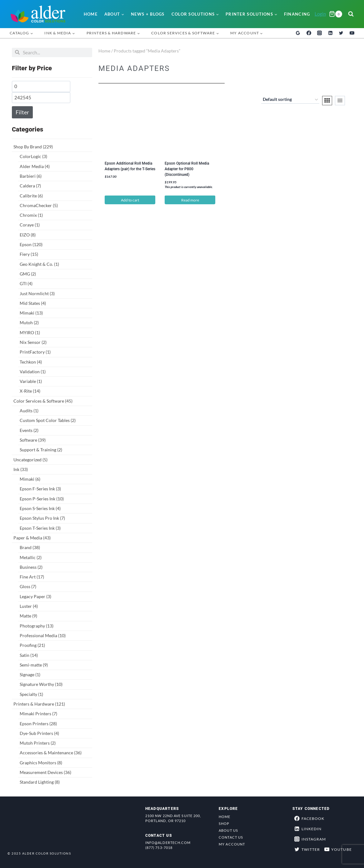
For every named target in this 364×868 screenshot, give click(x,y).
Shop (224, 823)
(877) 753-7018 (159, 848)
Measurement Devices (45, 772)
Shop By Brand (33, 147)
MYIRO (30, 332)
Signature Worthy (41, 684)
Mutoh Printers (38, 743)
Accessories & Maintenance (51, 753)
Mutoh (29, 322)
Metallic (31, 557)
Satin (29, 655)
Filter (22, 112)
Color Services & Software (43, 401)
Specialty (31, 694)
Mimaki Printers (38, 714)
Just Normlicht (37, 293)
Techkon (31, 362)
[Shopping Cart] (336, 14)
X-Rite (30, 391)
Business (31, 567)
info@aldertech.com (168, 843)
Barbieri (31, 176)
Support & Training (41, 450)
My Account (232, 844)
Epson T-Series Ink (40, 528)
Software (33, 440)
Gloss (28, 586)
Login (320, 14)
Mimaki (31, 313)
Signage (30, 675)
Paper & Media (32, 538)
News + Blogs (148, 14)
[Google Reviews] (298, 33)
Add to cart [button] (130, 200)
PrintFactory (35, 352)
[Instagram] (320, 33)
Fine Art (32, 577)
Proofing (32, 645)
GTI (26, 283)
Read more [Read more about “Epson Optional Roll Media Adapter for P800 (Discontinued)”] (190, 200)
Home (91, 14)
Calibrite (31, 196)
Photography (37, 626)
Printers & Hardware (39, 704)
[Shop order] (290, 100)
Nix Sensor (33, 342)
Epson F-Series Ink (40, 489)
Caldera (30, 186)
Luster (29, 606)
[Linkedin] (330, 33)
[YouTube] (352, 33)
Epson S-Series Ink (40, 508)
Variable (31, 381)
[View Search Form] (351, 14)
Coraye (30, 225)
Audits (29, 411)
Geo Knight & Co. (39, 264)
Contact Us (231, 837)
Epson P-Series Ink (42, 499)
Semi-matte (34, 665)
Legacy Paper (35, 596)
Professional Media (43, 635)
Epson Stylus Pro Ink (42, 518)
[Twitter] (341, 33)
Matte (28, 616)
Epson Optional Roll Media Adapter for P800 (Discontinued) (187, 169)
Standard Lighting (40, 782)
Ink (21, 469)
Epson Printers (38, 724)
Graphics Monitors (41, 763)
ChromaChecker (39, 205)
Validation (33, 372)
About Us (228, 830)
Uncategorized (30, 460)
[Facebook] (309, 33)
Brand (30, 547)
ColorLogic (33, 156)
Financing (297, 14)
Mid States (33, 303)
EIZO (28, 235)
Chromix (31, 215)
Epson (31, 244)
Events (29, 430)
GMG (28, 274)
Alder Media (35, 166)
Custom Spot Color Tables (48, 420)
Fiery (29, 254)
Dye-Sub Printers (39, 733)
